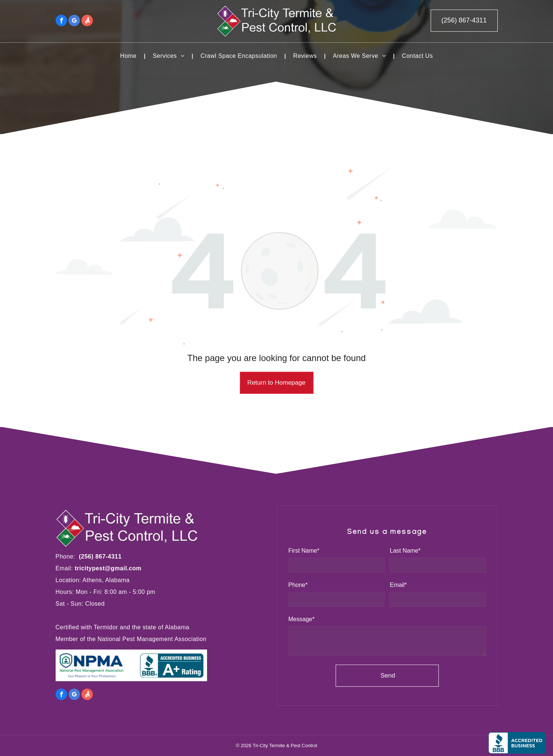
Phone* (298, 585)
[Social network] (87, 21)
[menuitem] (129, 56)
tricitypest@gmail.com (108, 568)
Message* (302, 619)
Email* (398, 585)
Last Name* (405, 551)
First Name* (304, 551)
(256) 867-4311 (100, 556)
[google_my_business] (74, 21)
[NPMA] (94, 665)
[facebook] (61, 21)
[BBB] (168, 665)
